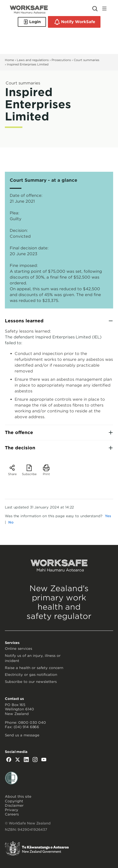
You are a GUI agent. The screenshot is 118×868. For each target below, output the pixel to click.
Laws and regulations (33, 60)
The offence (19, 432)
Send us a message (22, 735)
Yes (108, 516)
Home (9, 60)
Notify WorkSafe (74, 22)
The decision (20, 448)
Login (32, 22)
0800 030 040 (32, 723)
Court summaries (86, 60)
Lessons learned (24, 321)
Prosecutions (61, 60)
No (11, 522)
